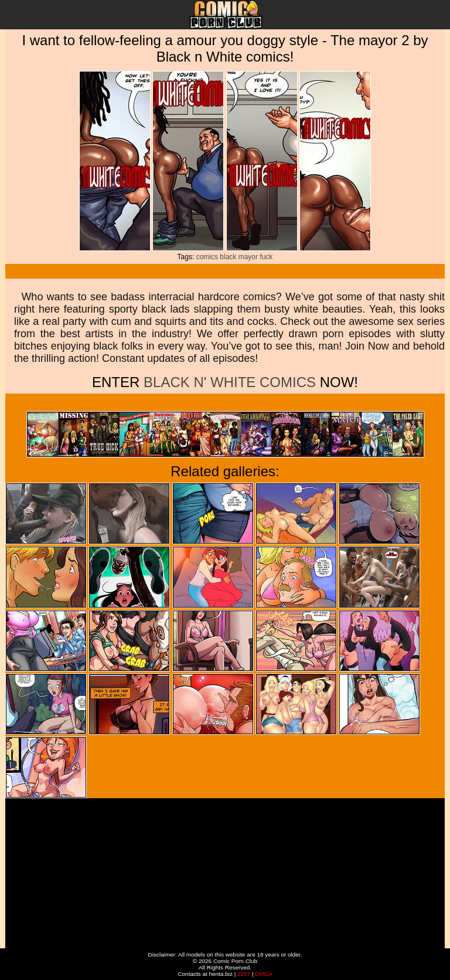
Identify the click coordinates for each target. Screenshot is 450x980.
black (228, 257)
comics (207, 257)
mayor (248, 257)
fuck (266, 257)
